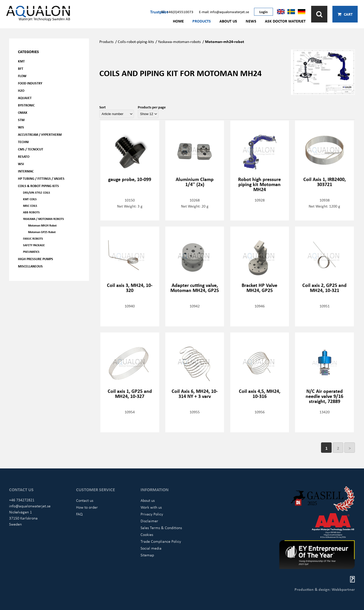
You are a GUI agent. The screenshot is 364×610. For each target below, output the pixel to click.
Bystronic (26, 105)
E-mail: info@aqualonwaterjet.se (224, 12)
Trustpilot (159, 12)
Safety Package (34, 245)
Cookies (147, 534)
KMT (21, 61)
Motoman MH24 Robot (42, 225)
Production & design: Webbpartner (325, 589)
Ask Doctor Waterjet (285, 21)
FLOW (22, 76)
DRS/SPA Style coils (37, 193)
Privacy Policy (152, 514)
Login (264, 12)
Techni (23, 142)
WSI (21, 164)
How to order (87, 507)
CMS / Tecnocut (31, 149)
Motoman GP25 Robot (42, 232)
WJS (21, 127)
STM (21, 120)
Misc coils (30, 206)
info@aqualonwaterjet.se (30, 506)
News (251, 21)
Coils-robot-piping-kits (136, 41)
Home (178, 21)
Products (202, 21)
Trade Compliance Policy (161, 541)
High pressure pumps (36, 259)
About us (228, 21)
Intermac (26, 171)
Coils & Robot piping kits (38, 186)
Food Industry (30, 83)
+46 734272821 (22, 500)
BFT (21, 68)
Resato (24, 156)
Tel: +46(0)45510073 (177, 12)
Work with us (151, 507)
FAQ (79, 514)
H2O (21, 90)
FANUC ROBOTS (33, 239)
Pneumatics (31, 252)
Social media (151, 548)
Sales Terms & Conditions (161, 528)
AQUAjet (25, 98)
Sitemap (147, 555)
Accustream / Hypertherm (40, 134)
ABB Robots (31, 212)
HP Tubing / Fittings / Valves (41, 178)
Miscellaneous (30, 266)
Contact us (85, 500)
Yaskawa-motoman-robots (179, 41)
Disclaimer (149, 521)
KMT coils (30, 199)
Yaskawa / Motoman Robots (43, 219)
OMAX (23, 112)
